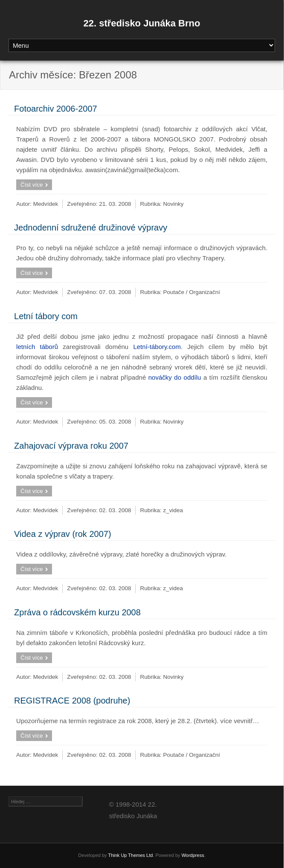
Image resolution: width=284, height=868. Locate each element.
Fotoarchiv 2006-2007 (56, 109)
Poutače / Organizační (192, 292)
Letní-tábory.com (157, 347)
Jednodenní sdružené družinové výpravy (91, 228)
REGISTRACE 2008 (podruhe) (72, 701)
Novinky (174, 204)
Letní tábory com (46, 316)
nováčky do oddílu (175, 377)
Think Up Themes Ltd (130, 855)
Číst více (32, 185)
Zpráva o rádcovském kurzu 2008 (77, 612)
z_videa (173, 510)
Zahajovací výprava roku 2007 (71, 446)
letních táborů (37, 347)
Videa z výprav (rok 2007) (63, 534)
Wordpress (193, 855)
